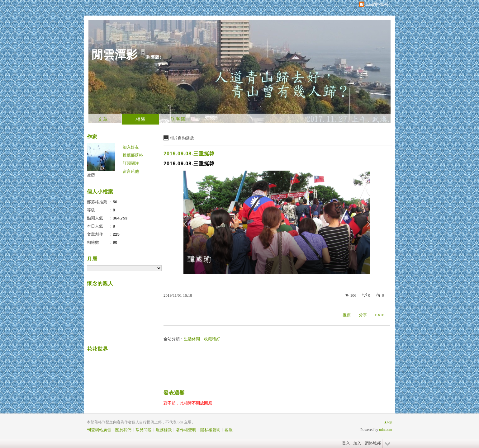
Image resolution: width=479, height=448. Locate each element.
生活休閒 (192, 339)
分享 (363, 315)
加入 (357, 443)
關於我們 (123, 430)
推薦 (347, 315)
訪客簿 (178, 119)
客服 (229, 430)
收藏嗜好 (212, 339)
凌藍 (91, 175)
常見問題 (144, 430)
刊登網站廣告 (99, 430)
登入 (346, 443)
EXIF (379, 315)
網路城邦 (373, 443)
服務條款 (164, 430)
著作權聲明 (186, 430)
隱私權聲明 (210, 430)
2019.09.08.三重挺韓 (189, 154)
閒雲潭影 (115, 55)
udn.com (386, 430)
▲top (388, 422)
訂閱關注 (131, 163)
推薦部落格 (133, 155)
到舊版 (153, 57)
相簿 (140, 119)
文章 (103, 119)
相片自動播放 (182, 138)
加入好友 (131, 147)
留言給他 (131, 171)
